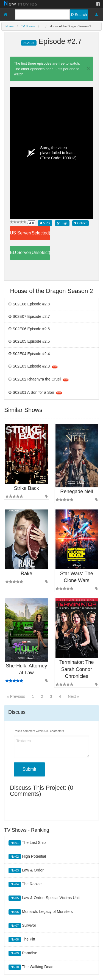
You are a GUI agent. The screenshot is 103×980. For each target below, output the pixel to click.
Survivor (22, 926)
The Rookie (25, 884)
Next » (73, 696)
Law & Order (26, 871)
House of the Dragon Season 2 (70, 26)
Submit (29, 769)
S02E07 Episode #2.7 (29, 316)
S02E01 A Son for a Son (35, 392)
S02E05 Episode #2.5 (29, 341)
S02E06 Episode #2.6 (29, 329)
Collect (80, 223)
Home (9, 26)
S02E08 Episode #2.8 (29, 304)
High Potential (27, 857)
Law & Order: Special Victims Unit (44, 898)
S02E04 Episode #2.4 (29, 354)
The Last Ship (27, 843)
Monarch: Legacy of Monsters (41, 912)
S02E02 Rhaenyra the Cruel (38, 379)
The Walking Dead (31, 967)
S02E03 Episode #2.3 (33, 366)
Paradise (23, 953)
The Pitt (22, 940)
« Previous (16, 696)
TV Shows (28, 26)
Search (79, 15)
